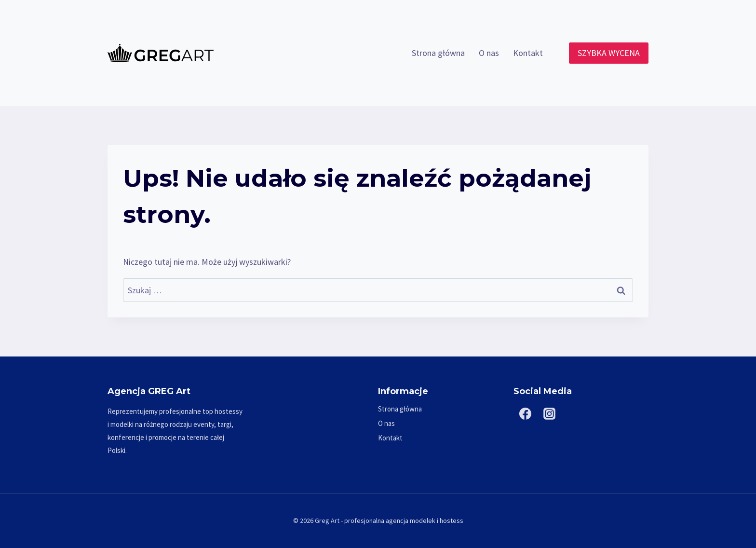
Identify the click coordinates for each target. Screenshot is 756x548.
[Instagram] (550, 414)
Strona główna (438, 53)
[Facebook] (526, 414)
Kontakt (528, 53)
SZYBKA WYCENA (609, 53)
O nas (489, 53)
